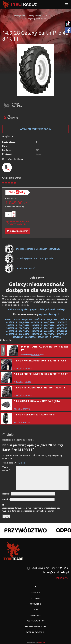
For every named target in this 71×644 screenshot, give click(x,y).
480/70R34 (24, 331)
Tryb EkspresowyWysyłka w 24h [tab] (17, 223)
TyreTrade (42, 642)
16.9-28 (16, 319)
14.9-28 (54, 16)
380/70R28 (37, 325)
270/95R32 (49, 328)
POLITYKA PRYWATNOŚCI (35, 626)
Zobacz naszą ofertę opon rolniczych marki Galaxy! (37, 309)
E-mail (6, 499)
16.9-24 (7, 319)
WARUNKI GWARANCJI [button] (36, 632)
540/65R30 (12, 328)
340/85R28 (12, 325)
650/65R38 (43, 337)
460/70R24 (49, 322)
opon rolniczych (50, 314)
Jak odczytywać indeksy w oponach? (29, 258)
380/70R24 (65, 319)
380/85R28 (62, 325)
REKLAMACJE (35, 615)
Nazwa (6, 494)
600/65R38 (30, 337)
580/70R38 (18, 337)
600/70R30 (24, 328)
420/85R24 (37, 322)
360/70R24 (39, 319)
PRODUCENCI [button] (36, 604)
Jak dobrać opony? (20, 268)
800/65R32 (62, 328)
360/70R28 (24, 325)
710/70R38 (55, 337)
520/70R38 (49, 334)
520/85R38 (62, 334)
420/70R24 (12, 322)
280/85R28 (62, 322)
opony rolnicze (35, 16)
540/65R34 (37, 331)
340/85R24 (52, 319)
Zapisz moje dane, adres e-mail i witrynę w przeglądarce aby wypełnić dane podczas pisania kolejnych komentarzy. (31, 509)
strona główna (19, 16)
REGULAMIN (35, 598)
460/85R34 (49, 331)
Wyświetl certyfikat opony (35, 129)
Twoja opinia (6, 469)
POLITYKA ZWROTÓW (36, 621)
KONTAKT (35, 609)
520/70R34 (62, 331)
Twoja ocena (9, 463)
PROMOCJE (35, 593)
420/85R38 (12, 334)
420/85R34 (12, 331)
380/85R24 (24, 322)
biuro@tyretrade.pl (56, 572)
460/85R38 (24, 334)
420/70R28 (49, 325)
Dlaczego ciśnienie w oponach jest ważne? (32, 249)
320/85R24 (27, 319)
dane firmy (62, 578)
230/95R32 (37, 328)
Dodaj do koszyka (17, 231)
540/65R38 (37, 334)
